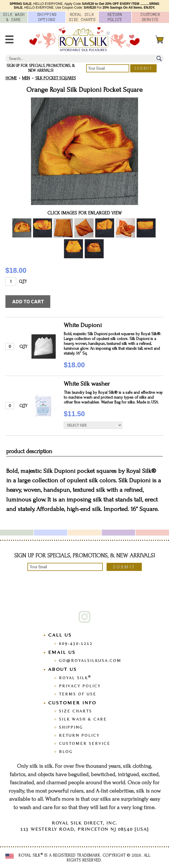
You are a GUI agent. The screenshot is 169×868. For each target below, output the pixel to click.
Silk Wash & (14, 17)
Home (11, 78)
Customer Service (85, 743)
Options (47, 17)
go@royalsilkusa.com (90, 660)
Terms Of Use (78, 694)
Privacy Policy (80, 686)
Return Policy (79, 735)
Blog (66, 751)
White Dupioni (83, 325)
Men (26, 78)
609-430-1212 (76, 643)
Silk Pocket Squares (56, 78)
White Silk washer (87, 384)
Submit (143, 68)
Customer (150, 17)
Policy (115, 17)
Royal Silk (75, 678)
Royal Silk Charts (82, 17)
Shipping (71, 727)
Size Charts (75, 711)
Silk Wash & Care (83, 719)
